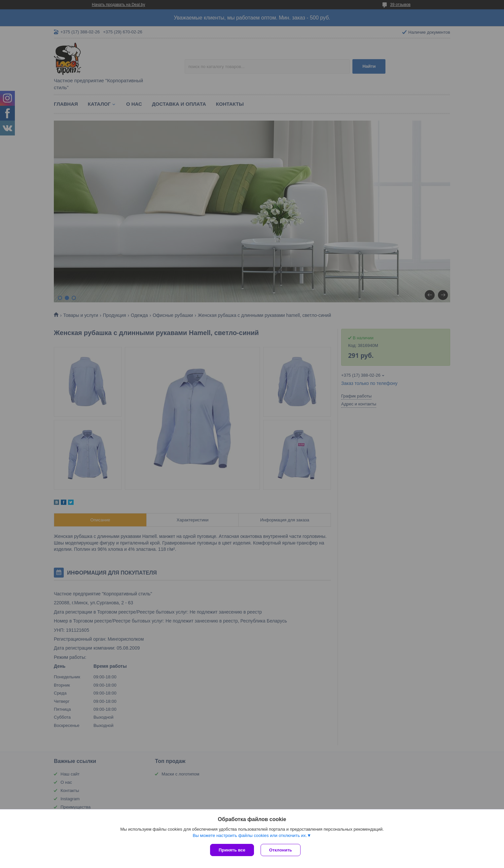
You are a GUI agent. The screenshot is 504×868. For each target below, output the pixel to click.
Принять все (232, 850)
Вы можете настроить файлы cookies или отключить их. (250, 835)
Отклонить (281, 850)
